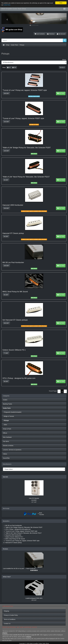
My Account (61, 34)
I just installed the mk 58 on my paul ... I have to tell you (19, 568)
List (9, 68)
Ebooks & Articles (8, 446)
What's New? (7, 577)
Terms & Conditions (10, 619)
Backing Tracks (8, 404)
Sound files (6, 458)
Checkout (51, 34)
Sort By (62, 68)
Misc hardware (7, 437)
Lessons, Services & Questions (12, 450)
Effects (5, 433)
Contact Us (7, 624)
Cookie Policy (7, 5)
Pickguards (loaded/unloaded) (12, 412)
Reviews (5, 549)
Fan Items (6, 441)
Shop (8, 45)
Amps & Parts (7, 429)
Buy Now (61, 93)
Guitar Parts (14, 45)
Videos (5, 454)
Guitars (5, 400)
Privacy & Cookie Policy (11, 615)
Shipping (6, 611)
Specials (5, 477)
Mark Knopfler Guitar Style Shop (14, 9)
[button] (6, 19)
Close (61, 3)
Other (5, 425)
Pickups (22, 45)
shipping (5, 633)
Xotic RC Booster (34, 498)
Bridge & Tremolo (9, 416)
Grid (14, 68)
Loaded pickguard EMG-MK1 (34, 598)
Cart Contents (40, 34)
